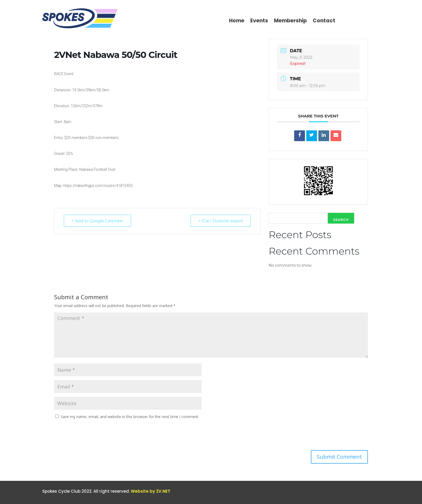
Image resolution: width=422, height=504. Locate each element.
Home (237, 22)
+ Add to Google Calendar (97, 221)
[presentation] (95, 437)
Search (341, 220)
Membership (290, 22)
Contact (324, 22)
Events (259, 22)
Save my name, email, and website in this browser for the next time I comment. (130, 417)
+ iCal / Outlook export (221, 221)
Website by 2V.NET (151, 491)
